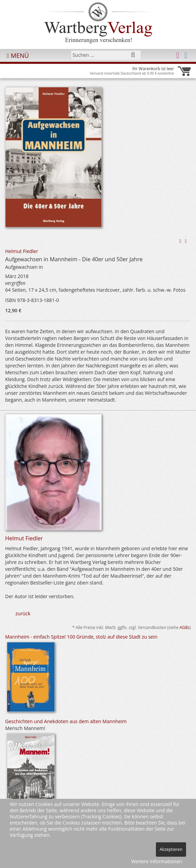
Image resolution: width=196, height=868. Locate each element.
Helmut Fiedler (22, 251)
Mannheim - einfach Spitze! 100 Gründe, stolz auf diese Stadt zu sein (81, 637)
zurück (23, 613)
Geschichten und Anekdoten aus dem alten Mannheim (66, 721)
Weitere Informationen (157, 861)
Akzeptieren (171, 849)
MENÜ (18, 55)
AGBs (185, 627)
